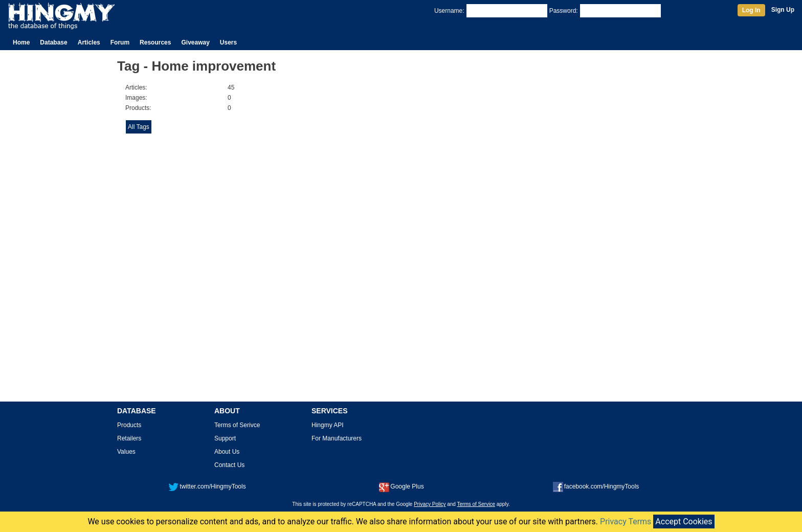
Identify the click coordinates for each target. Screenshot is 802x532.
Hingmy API (328, 425)
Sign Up (783, 10)
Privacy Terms (626, 522)
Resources (155, 42)
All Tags (139, 127)
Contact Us (229, 465)
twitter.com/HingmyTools (207, 486)
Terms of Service (476, 504)
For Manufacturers (337, 438)
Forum (120, 42)
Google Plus (401, 486)
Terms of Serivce (237, 425)
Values (126, 452)
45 (231, 87)
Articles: (136, 87)
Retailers (129, 438)
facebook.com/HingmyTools (596, 486)
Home (21, 42)
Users (228, 42)
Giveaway (195, 42)
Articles (89, 42)
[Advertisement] (549, 236)
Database (53, 42)
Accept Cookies (684, 522)
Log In (751, 10)
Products (129, 425)
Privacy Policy (430, 504)
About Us (227, 452)
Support (225, 438)
